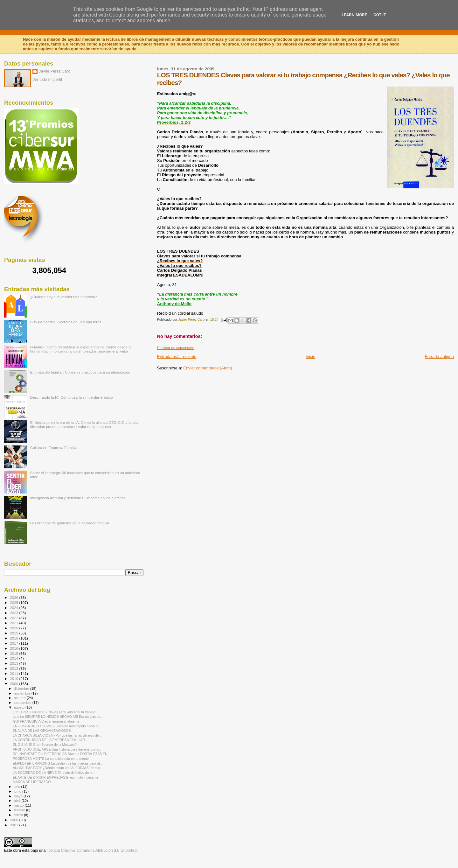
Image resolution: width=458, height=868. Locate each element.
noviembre (23, 693)
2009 (14, 684)
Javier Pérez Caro (55, 71)
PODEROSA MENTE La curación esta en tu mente (51, 759)
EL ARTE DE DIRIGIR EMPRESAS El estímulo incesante (56, 777)
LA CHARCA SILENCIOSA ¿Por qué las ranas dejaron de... (57, 735)
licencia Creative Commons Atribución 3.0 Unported (92, 850)
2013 (14, 663)
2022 (14, 618)
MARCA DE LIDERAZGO (32, 782)
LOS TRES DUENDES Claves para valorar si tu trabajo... (55, 712)
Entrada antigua (439, 357)
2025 (14, 602)
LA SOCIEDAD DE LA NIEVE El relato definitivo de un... (55, 773)
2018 (14, 638)
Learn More (354, 15)
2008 (14, 820)
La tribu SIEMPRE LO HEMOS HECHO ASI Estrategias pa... (58, 717)
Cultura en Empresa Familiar (54, 448)
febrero (20, 810)
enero (19, 815)
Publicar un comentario (176, 348)
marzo (19, 805)
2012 (14, 668)
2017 (14, 643)
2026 (14, 597)
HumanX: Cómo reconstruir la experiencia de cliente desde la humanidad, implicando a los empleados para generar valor (81, 349)
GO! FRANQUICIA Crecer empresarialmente (46, 721)
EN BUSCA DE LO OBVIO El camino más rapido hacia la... (57, 726)
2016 (14, 648)
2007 (14, 825)
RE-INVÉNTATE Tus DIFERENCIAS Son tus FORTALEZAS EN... (62, 754)
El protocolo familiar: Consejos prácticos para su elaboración (80, 372)
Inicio (310, 357)
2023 (14, 613)
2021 (14, 623)
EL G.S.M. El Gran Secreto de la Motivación (45, 745)
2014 (14, 658)
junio (18, 791)
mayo (19, 796)
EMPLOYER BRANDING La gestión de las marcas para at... (58, 763)
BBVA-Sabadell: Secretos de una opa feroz (66, 322)
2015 (14, 653)
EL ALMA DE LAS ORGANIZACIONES (42, 731)
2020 (14, 628)
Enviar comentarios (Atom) (208, 368)
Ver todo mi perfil (47, 80)
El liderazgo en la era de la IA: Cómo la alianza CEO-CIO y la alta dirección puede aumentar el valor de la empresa (84, 424)
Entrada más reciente (177, 357)
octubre (20, 698)
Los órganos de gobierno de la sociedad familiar (70, 523)
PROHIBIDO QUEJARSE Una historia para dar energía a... (57, 749)
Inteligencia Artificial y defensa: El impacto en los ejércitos (78, 498)
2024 (14, 608)
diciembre (22, 689)
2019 (14, 633)
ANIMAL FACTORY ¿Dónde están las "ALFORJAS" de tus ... (58, 768)
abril (18, 801)
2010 (14, 679)
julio (18, 787)
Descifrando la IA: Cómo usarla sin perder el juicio (72, 397)
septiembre (23, 703)
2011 (14, 673)
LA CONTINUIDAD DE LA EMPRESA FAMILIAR (49, 740)
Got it (380, 15)
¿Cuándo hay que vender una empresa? (64, 297)
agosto (20, 707)
